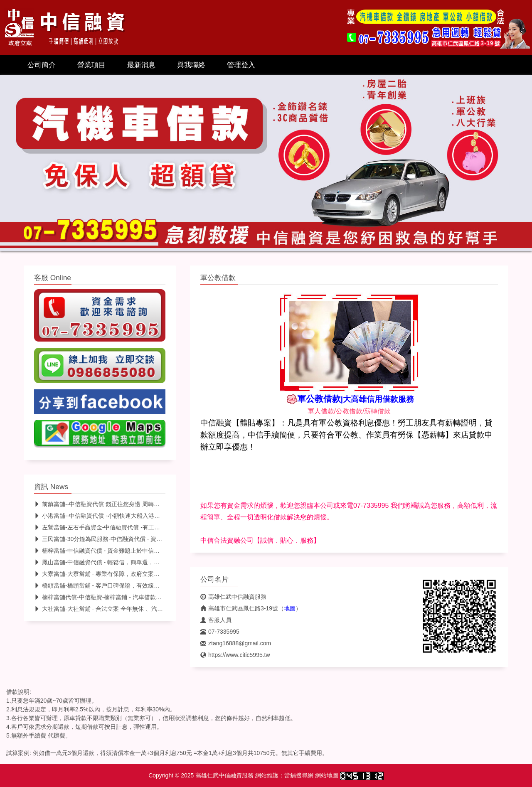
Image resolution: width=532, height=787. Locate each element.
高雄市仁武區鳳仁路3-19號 (239, 608)
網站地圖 (327, 775)
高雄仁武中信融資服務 (233, 597)
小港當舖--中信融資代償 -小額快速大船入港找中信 (103, 516)
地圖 (290, 608)
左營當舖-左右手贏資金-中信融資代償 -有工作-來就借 (107, 527)
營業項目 (91, 65)
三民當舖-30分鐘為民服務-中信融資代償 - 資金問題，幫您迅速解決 (124, 539)
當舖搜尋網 (299, 775)
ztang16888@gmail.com (236, 643)
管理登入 (241, 65)
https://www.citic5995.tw (235, 655)
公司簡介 (42, 65)
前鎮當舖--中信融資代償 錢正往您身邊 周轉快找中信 (106, 504)
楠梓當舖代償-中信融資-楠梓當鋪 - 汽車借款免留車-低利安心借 (119, 597)
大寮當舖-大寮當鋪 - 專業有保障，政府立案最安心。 (106, 574)
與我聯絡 (191, 65)
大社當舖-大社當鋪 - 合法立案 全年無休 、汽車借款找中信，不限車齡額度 (133, 609)
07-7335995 (220, 632)
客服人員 (216, 620)
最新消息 (141, 65)
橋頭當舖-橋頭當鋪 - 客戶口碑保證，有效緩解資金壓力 (108, 585)
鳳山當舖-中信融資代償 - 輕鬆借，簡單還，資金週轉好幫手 (114, 562)
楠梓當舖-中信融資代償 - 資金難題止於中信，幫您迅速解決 (114, 551)
